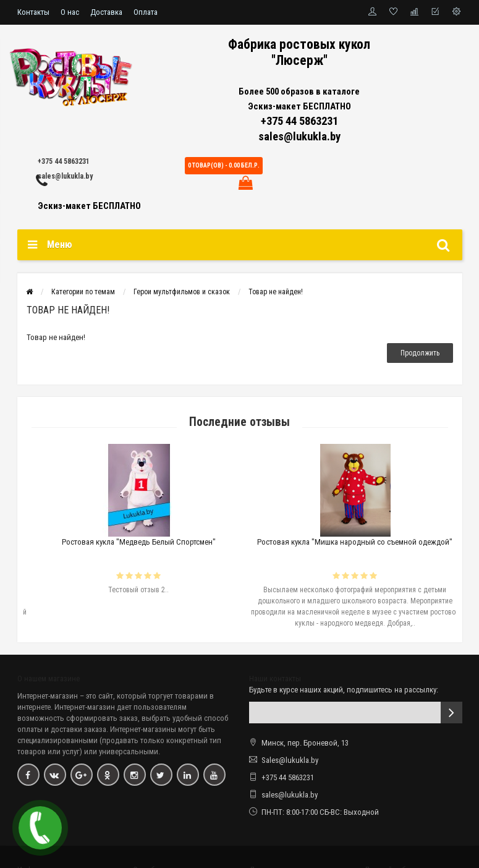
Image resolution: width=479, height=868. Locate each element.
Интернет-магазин (48, 696)
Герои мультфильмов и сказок (182, 292)
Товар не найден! (276, 292)
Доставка (106, 12)
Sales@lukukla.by (290, 760)
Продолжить (420, 353)
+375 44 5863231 (64, 161)
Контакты (33, 12)
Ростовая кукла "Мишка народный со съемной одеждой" (379, 542)
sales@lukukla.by (65, 176)
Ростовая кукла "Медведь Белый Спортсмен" (163, 542)
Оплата (146, 12)
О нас (70, 12)
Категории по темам (83, 292)
